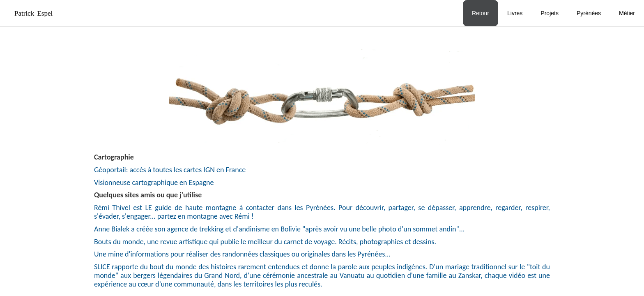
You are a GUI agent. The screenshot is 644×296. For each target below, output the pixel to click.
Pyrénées (589, 13)
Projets (550, 13)
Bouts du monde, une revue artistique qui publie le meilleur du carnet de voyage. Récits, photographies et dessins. (265, 242)
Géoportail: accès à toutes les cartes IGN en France (170, 170)
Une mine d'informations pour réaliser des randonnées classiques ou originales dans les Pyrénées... (242, 254)
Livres (515, 13)
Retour (481, 13)
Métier (627, 13)
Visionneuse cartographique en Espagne (154, 183)
